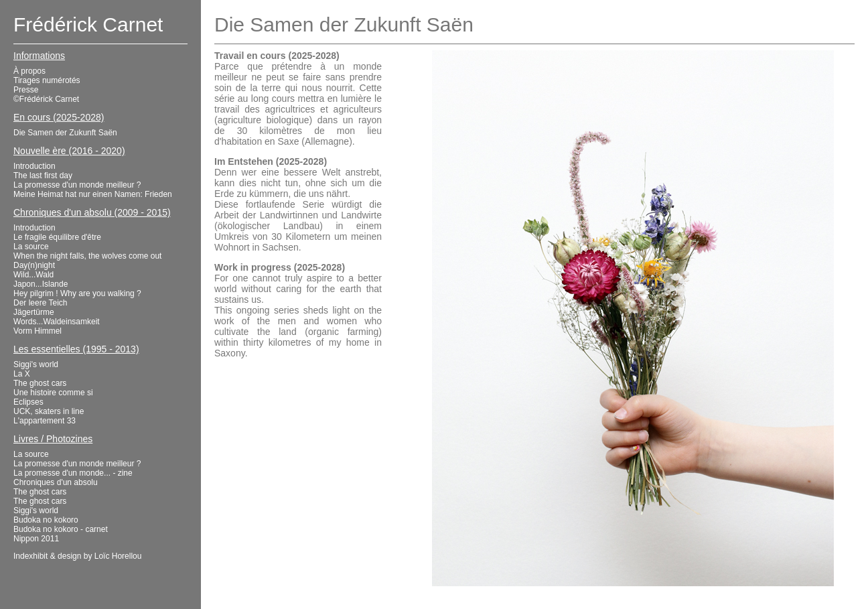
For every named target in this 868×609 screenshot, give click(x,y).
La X (22, 374)
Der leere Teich (40, 303)
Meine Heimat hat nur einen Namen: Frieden (93, 194)
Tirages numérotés (47, 80)
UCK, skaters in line (49, 411)
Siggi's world (36, 364)
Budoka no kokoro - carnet (61, 529)
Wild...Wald (33, 275)
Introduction (34, 166)
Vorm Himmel (38, 331)
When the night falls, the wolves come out (87, 256)
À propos (29, 71)
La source (31, 247)
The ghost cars (40, 383)
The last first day (43, 176)
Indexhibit (30, 556)
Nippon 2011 (36, 539)
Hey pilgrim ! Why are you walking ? (77, 293)
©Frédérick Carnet (46, 99)
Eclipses (28, 402)
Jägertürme (34, 312)
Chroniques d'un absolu (56, 482)
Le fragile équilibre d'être (57, 237)
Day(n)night (34, 265)
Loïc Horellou (118, 556)
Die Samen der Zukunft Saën (65, 133)
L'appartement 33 (45, 421)
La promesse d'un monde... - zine (73, 473)
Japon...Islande (41, 284)
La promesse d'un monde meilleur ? (77, 185)
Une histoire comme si (53, 393)
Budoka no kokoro (46, 520)
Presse (26, 90)
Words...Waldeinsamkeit (57, 322)
